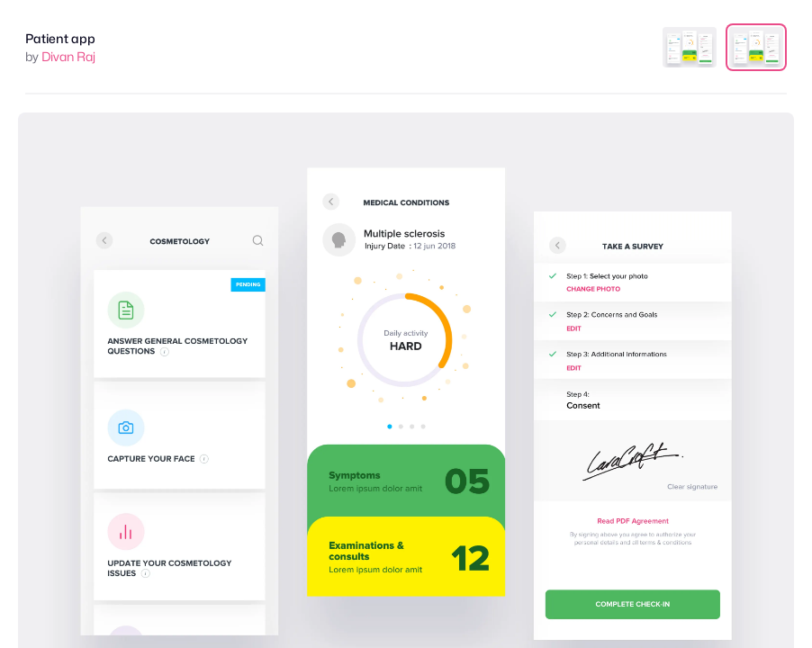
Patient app (60, 38)
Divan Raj (68, 56)
